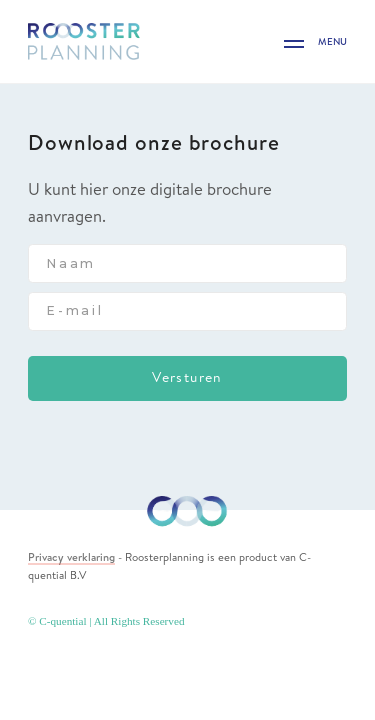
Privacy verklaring (71, 557)
